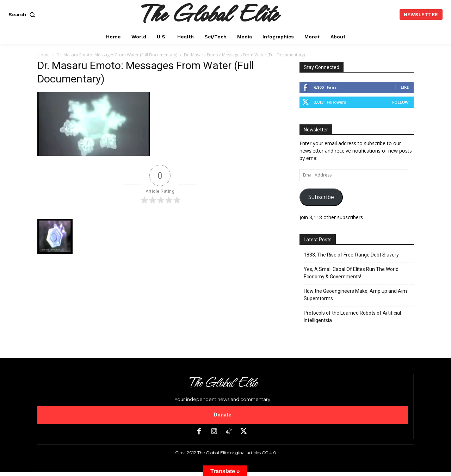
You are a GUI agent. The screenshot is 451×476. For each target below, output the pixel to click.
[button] (23, 14)
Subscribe (321, 197)
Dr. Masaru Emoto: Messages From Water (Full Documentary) (117, 55)
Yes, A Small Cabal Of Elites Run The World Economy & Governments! (351, 273)
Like (405, 87)
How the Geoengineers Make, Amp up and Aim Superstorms (355, 295)
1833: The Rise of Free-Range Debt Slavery (351, 255)
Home (44, 55)
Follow (400, 102)
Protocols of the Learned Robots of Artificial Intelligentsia (352, 317)
